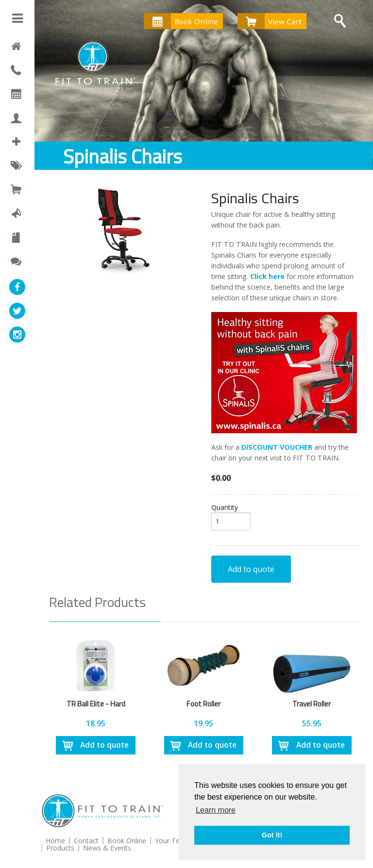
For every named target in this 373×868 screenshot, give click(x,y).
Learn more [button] (216, 810)
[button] (17, 20)
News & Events (107, 848)
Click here (267, 276)
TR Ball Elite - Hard (96, 704)
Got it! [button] (272, 835)
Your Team (172, 841)
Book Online (181, 21)
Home (55, 841)
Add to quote (251, 569)
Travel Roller (312, 704)
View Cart (270, 21)
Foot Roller (203, 704)
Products (60, 848)
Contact (86, 841)
